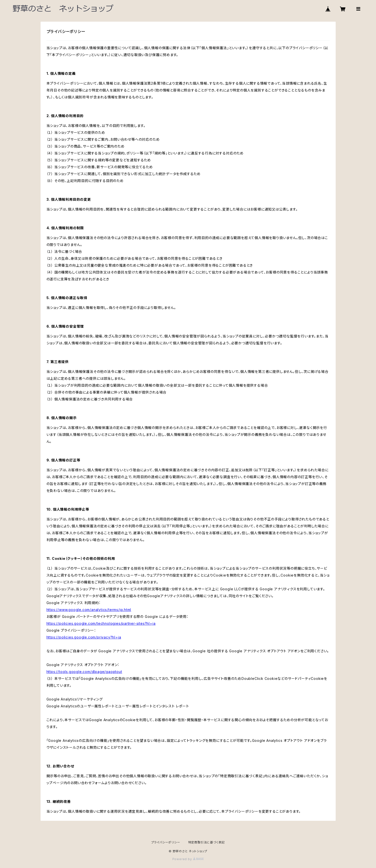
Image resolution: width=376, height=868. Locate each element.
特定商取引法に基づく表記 (207, 842)
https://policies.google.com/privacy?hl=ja (84, 637)
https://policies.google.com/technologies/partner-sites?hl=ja (101, 623)
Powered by (188, 859)
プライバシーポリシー (166, 842)
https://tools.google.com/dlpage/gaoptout (84, 672)
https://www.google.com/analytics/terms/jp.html (89, 610)
